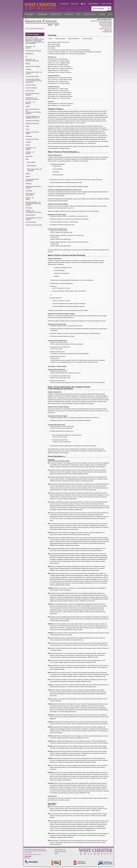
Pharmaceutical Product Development (32, 180)
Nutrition (28, 176)
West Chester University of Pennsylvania (35, 849)
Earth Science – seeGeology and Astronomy (32, 99)
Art (26, 56)
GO (109, 8)
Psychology (29, 191)
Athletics (69, 14)
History (28, 129)
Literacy (28, 145)
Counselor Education (31, 88)
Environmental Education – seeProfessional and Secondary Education (33, 111)
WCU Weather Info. (60, 850)
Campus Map (28, 856)
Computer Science (31, 85)
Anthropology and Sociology (33, 51)
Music (27, 159)
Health (27, 126)
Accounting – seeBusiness (30, 47)
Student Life (56, 14)
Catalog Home (108, 30)
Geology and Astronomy (32, 124)
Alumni (102, 14)
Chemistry (28, 69)
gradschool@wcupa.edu (105, 29)
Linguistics (29, 142)
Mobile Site (27, 858)
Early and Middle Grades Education (32, 94)
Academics (29, 14)
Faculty (50, 39)
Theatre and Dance (31, 222)
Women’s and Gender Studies (34, 225)
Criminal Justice (30, 91)
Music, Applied (31, 162)
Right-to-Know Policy (60, 851)
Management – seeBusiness (31, 148)
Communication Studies (32, 76)
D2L (84, 4)
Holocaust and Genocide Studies (32, 133)
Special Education (31, 215)
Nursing (28, 174)
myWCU (75, 4)
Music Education (32, 166)
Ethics (56, 853)
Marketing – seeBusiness (30, 153)
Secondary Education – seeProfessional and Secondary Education (33, 204)
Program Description (60, 39)
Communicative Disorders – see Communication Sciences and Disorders (34, 81)
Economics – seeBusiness (30, 103)
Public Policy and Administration (30, 194)
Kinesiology (29, 136)
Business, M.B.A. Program (33, 66)
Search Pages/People (98, 9)
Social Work (29, 208)
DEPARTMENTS (94, 4)
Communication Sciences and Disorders (34, 73)
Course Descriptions (87, 39)
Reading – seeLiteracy (30, 199)
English (28, 106)
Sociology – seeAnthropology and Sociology (33, 211)
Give (110, 14)
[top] (55, 57)
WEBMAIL (65, 4)
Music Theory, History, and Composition (34, 170)
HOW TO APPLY (106, 4)
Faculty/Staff (90, 14)
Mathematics (29, 156)
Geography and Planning (32, 121)
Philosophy (29, 184)
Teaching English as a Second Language (34, 219)
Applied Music (29, 54)
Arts (78, 14)
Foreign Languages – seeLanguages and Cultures (33, 117)
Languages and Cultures (32, 139)
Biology (28, 64)
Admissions (42, 14)
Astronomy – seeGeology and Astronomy (32, 60)
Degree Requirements (74, 39)
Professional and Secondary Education (33, 187)
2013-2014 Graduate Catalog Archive (35, 28)
